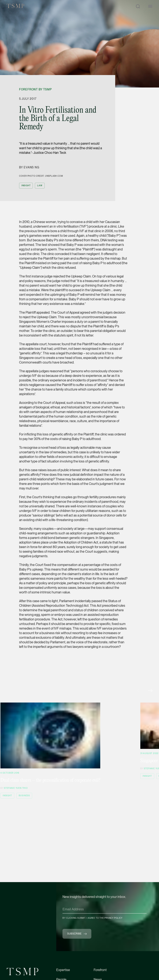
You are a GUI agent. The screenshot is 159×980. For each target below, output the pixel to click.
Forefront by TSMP (35, 89)
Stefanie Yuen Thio (16, 788)
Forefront (100, 970)
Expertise (63, 970)
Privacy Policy (113, 918)
